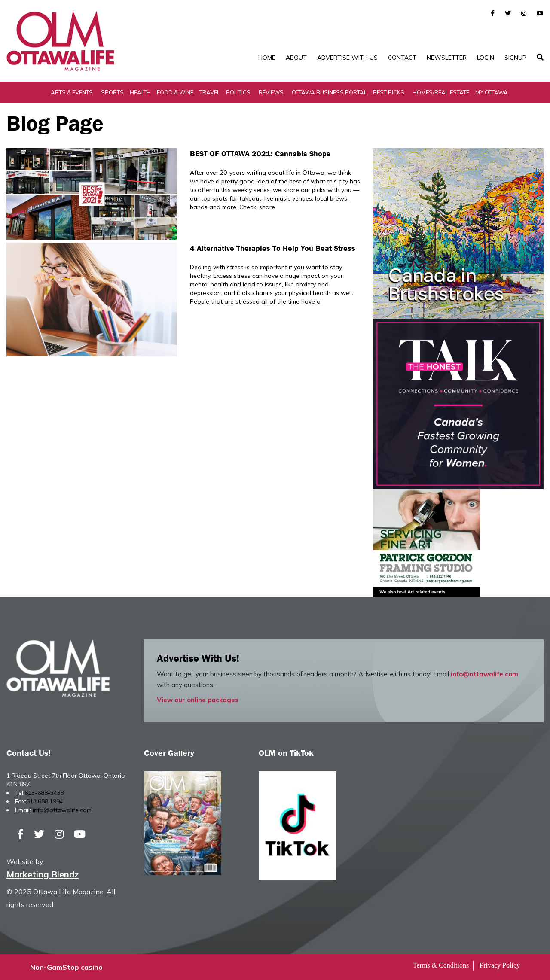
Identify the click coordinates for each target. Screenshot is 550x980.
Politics (238, 92)
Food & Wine (175, 92)
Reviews (271, 92)
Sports (112, 92)
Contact (402, 58)
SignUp (515, 58)
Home (267, 58)
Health (140, 92)
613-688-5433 (44, 793)
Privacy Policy (500, 965)
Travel (210, 92)
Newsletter (447, 58)
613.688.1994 (45, 801)
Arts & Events (72, 92)
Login (486, 58)
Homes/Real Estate (441, 92)
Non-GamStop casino (66, 967)
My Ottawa (492, 92)
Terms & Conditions (441, 965)
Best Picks (389, 92)
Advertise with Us (347, 58)
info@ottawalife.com (484, 674)
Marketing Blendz (43, 874)
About (296, 58)
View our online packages (198, 700)
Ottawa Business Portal (329, 92)
